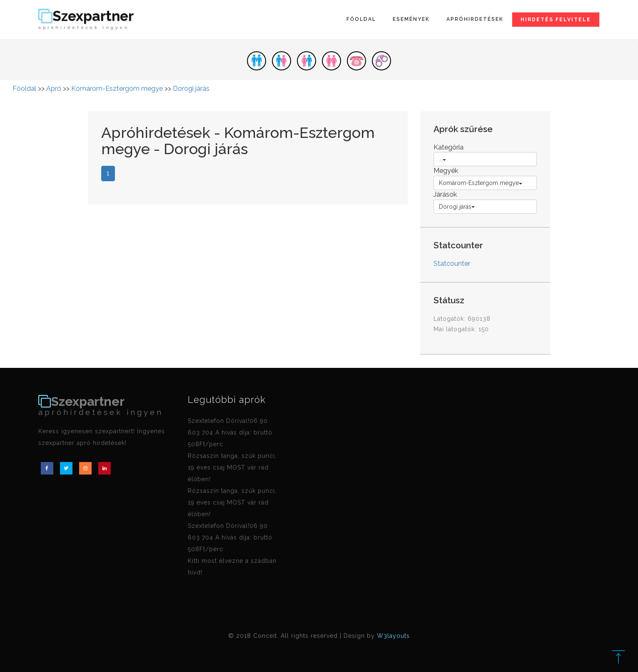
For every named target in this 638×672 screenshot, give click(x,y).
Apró (54, 89)
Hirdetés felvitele (556, 20)
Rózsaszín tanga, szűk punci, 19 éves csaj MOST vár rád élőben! (232, 467)
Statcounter (452, 264)
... (442, 159)
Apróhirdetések (475, 19)
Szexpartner (86, 20)
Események (411, 19)
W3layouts (393, 636)
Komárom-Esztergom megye (117, 89)
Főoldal (361, 19)
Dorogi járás (191, 89)
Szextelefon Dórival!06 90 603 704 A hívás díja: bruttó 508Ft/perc (230, 432)
